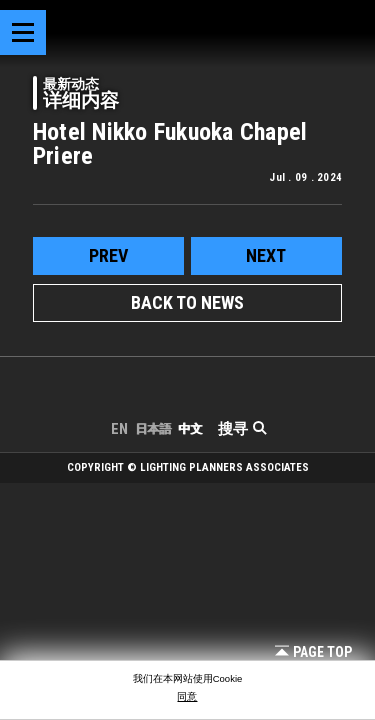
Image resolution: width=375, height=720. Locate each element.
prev (108, 255)
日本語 (153, 429)
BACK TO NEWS (187, 302)
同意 (187, 696)
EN (119, 429)
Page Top (313, 652)
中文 (190, 429)
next (266, 255)
